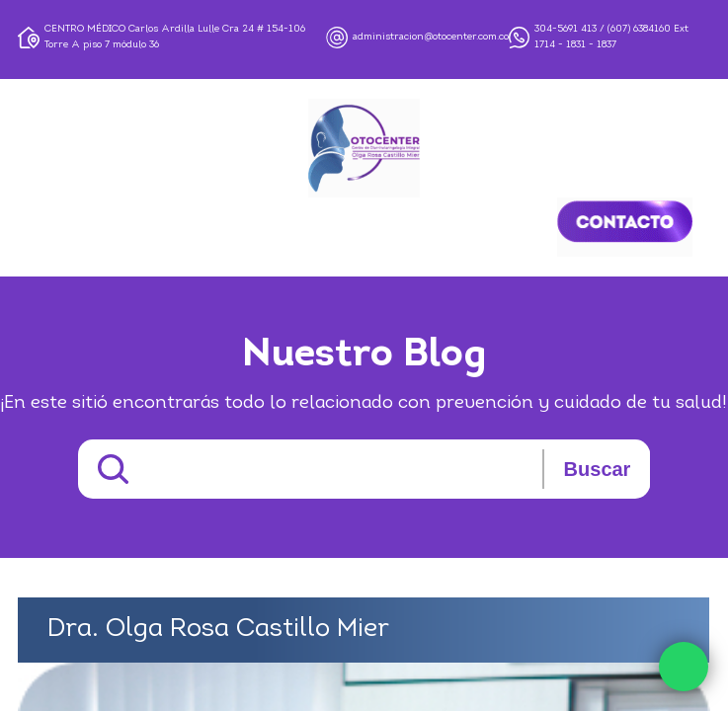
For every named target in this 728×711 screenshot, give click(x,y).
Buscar (598, 469)
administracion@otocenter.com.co (431, 37)
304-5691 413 (566, 29)
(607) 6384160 (639, 29)
